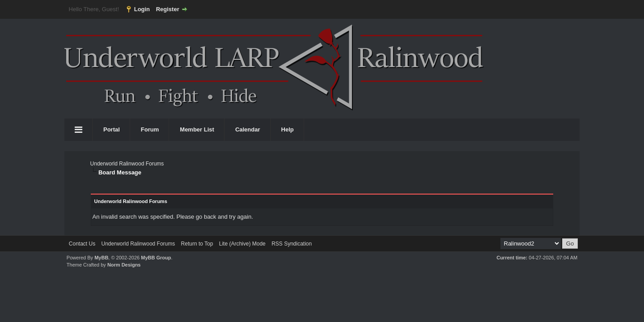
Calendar (248, 129)
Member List (197, 129)
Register (168, 9)
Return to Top (197, 244)
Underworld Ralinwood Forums (127, 164)
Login (142, 9)
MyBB (101, 258)
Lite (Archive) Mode (242, 244)
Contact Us (82, 244)
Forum (150, 129)
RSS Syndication (292, 244)
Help (288, 129)
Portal (112, 129)
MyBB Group (156, 258)
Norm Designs (124, 265)
